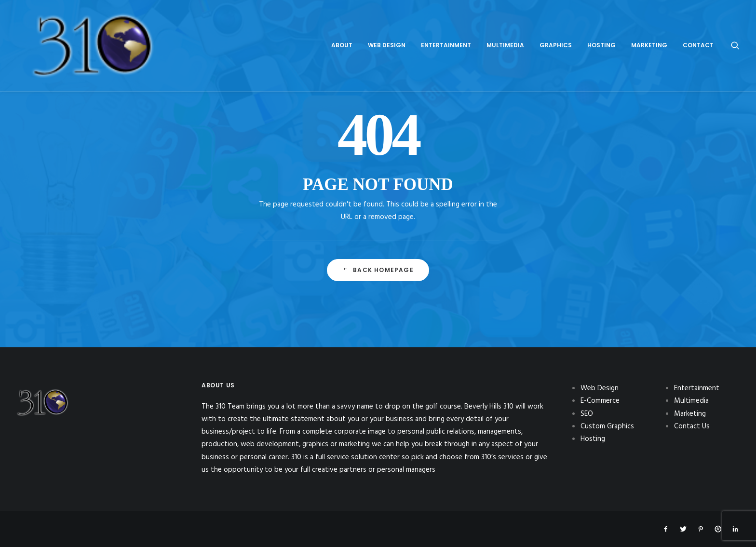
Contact (698, 27)
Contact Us (692, 426)
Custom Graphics (607, 426)
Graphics (556, 27)
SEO (587, 414)
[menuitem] (342, 27)
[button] (735, 27)
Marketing (649, 27)
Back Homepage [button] (378, 270)
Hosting (601, 27)
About (342, 27)
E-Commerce (600, 401)
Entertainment (446, 27)
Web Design (387, 27)
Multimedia (505, 27)
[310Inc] (42, 27)
